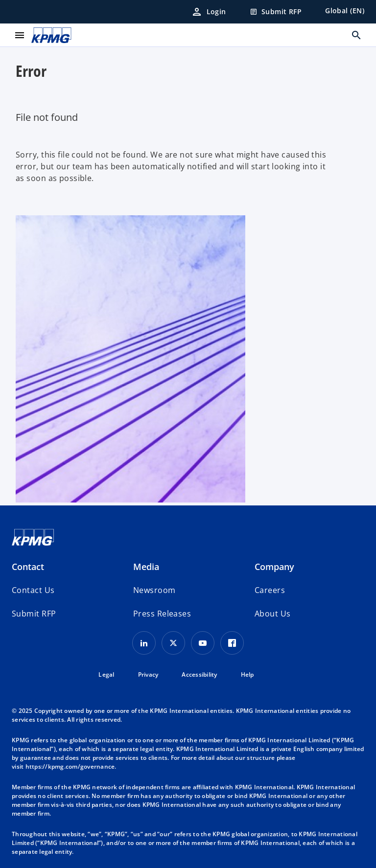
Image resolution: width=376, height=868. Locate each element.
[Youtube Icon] (203, 643)
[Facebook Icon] (232, 643)
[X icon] (173, 643)
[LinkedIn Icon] (144, 643)
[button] (34, 614)
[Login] (209, 12)
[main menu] (20, 35)
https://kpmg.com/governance (70, 766)
